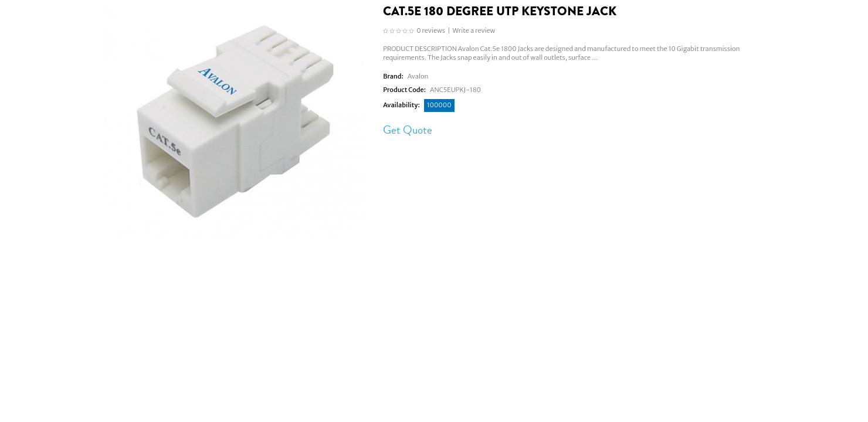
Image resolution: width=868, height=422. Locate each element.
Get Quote (408, 130)
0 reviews (431, 30)
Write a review (474, 30)
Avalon (418, 76)
